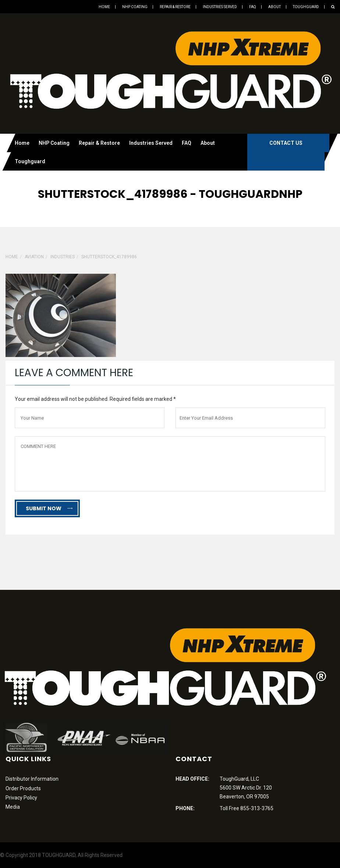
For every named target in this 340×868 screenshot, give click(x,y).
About (275, 7)
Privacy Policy (21, 798)
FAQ (253, 7)
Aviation (34, 257)
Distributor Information (32, 779)
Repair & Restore (175, 7)
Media (13, 807)
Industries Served (220, 7)
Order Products (23, 788)
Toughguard (306, 7)
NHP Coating (135, 7)
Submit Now (49, 508)
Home (104, 7)
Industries (63, 257)
